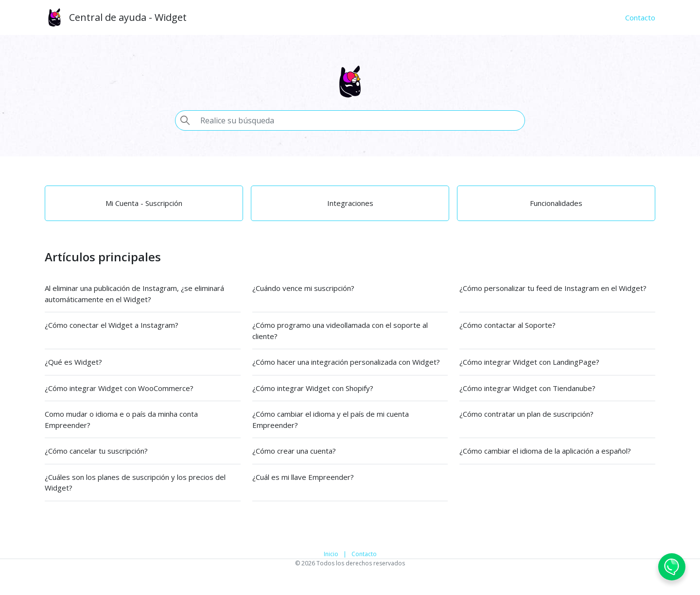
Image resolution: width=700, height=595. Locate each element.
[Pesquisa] (360, 120)
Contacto (364, 554)
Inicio (331, 554)
